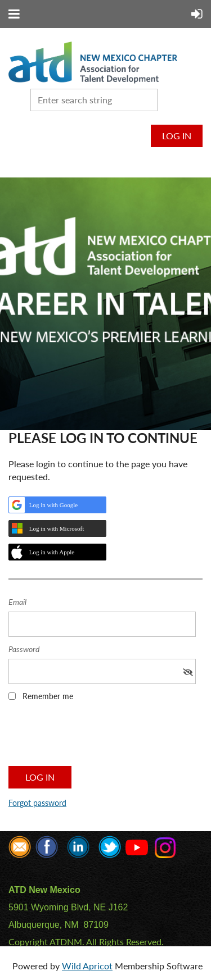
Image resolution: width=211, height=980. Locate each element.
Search (168, 99)
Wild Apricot (87, 966)
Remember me (48, 696)
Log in (177, 136)
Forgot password (37, 803)
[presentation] (94, 737)
